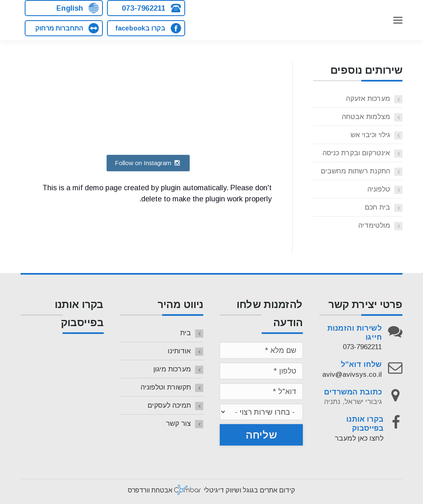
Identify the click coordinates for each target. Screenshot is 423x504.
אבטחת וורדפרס (150, 490)
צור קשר (178, 423)
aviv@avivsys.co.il (352, 374)
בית (186, 333)
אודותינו (179, 351)
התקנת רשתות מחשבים (356, 171)
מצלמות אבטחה (366, 117)
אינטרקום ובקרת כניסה (356, 153)
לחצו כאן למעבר (359, 438)
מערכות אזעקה (368, 99)
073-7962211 (362, 347)
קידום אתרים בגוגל (269, 490)
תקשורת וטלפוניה (166, 387)
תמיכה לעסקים (169, 405)
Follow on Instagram (148, 163)
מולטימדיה (374, 225)
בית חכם (378, 207)
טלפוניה (379, 189)
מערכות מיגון (172, 369)
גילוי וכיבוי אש (370, 135)
